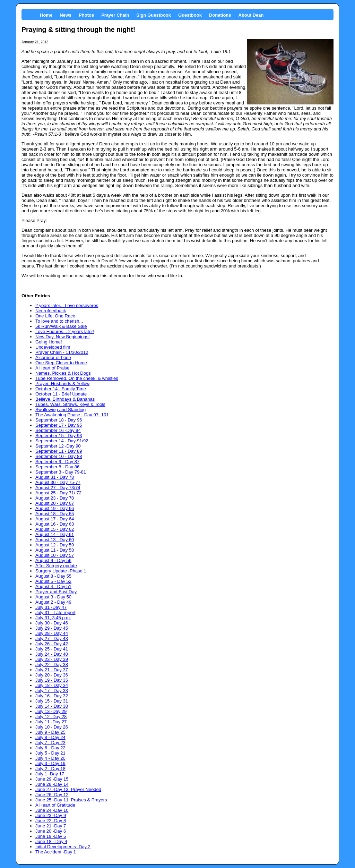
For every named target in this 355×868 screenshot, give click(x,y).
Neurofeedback (51, 311)
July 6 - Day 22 (50, 748)
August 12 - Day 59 (55, 545)
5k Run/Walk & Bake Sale (61, 326)
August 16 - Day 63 (55, 524)
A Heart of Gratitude (55, 805)
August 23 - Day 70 (55, 498)
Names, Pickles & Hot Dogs (63, 373)
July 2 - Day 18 (50, 769)
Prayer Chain (115, 15)
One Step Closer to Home (61, 363)
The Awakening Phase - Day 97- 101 (72, 415)
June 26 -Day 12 (52, 795)
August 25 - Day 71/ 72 (58, 493)
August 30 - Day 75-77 (58, 482)
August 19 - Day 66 (55, 508)
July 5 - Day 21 (50, 753)
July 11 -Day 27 (51, 722)
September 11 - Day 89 (59, 451)
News (66, 15)
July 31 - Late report (55, 612)
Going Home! (49, 342)
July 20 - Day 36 (52, 675)
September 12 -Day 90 (58, 446)
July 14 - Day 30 (52, 706)
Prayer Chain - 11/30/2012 (62, 352)
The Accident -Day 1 (56, 852)
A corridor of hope (53, 358)
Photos (86, 15)
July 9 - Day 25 (50, 732)
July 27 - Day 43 (52, 639)
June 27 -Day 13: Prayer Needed (68, 789)
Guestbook (190, 15)
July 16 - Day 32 (52, 696)
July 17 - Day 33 (52, 691)
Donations (220, 15)
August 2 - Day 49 (53, 602)
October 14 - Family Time (61, 389)
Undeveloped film (53, 347)
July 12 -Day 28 (51, 717)
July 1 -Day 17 (50, 774)
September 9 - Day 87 (57, 462)
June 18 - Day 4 (51, 841)
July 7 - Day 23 (50, 743)
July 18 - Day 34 (52, 685)
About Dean (251, 15)
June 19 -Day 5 (51, 836)
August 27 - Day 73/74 (58, 488)
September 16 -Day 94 (58, 430)
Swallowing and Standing (60, 410)
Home (46, 15)
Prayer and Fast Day (56, 592)
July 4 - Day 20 (50, 758)
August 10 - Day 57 (55, 555)
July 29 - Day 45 (52, 628)
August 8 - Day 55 (53, 576)
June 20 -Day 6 (51, 831)
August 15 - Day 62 (55, 529)
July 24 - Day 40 (52, 654)
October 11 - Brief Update (61, 394)
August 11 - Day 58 (55, 550)
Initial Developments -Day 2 (63, 847)
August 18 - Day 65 (55, 514)
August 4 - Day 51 (53, 586)
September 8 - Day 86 (57, 467)
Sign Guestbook (154, 15)
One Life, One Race (55, 316)
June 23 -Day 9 (51, 815)
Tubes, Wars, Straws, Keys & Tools (70, 404)
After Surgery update (56, 566)
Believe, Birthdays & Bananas (65, 399)
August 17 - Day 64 (55, 519)
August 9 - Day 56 (53, 560)
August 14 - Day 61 (55, 534)
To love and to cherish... (59, 321)
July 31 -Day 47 (51, 607)
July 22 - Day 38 (52, 665)
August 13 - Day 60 (55, 540)
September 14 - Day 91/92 (62, 441)
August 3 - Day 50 (53, 597)
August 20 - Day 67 (55, 503)
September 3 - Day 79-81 (61, 472)
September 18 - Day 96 (59, 420)
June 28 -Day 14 (52, 784)
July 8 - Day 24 (50, 737)
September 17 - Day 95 (59, 425)
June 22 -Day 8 (51, 821)
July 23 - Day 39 (52, 659)
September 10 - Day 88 (59, 456)
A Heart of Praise (52, 368)
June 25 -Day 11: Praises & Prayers (71, 800)
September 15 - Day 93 (59, 436)
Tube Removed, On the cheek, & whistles (77, 378)
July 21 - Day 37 (52, 670)
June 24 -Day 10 (52, 810)
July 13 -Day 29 (51, 711)
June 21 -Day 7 (51, 826)
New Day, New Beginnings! (63, 337)
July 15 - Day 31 (52, 701)
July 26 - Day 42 (52, 644)
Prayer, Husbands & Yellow (62, 384)
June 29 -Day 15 (52, 779)
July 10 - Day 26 (52, 727)
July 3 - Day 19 (50, 763)
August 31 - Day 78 (55, 477)
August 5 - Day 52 (53, 581)
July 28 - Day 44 (52, 633)
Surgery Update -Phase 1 (61, 571)
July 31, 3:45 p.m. (53, 618)
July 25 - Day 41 (52, 649)
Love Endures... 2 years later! (65, 331)
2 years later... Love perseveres (67, 305)
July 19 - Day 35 (52, 680)
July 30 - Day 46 (52, 623)
